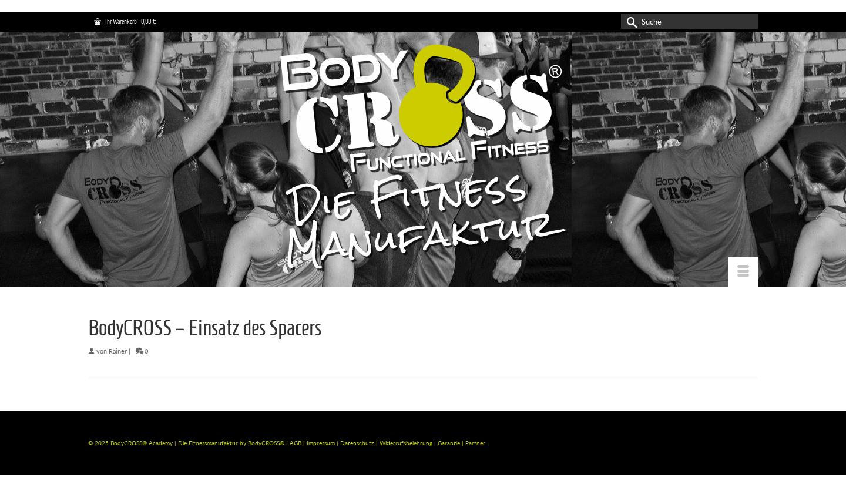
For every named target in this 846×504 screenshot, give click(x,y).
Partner (475, 443)
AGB (296, 443)
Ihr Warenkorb (125, 21)
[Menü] (743, 272)
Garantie (450, 443)
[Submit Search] (630, 21)
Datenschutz (358, 443)
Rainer (118, 351)
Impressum (321, 443)
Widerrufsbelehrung (407, 443)
